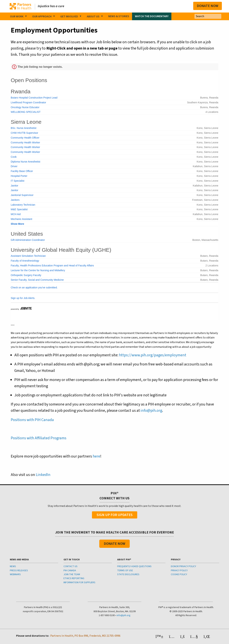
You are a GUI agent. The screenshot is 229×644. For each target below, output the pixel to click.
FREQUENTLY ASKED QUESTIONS (134, 566)
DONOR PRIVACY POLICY (183, 566)
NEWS (13, 566)
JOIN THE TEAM (72, 574)
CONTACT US (70, 566)
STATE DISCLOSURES (128, 574)
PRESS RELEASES (19, 571)
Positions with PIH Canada (32, 420)
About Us (93, 16)
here (96, 456)
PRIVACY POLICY (179, 571)
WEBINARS (15, 574)
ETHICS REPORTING (74, 578)
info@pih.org (151, 411)
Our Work (17, 16)
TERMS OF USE (125, 571)
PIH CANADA (70, 571)
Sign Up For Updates (115, 515)
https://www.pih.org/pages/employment (153, 355)
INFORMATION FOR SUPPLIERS (79, 582)
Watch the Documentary (152, 16)
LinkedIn (43, 475)
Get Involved (69, 16)
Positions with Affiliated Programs (39, 438)
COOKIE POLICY (179, 574)
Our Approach (42, 16)
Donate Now (208, 6)
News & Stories (119, 16)
